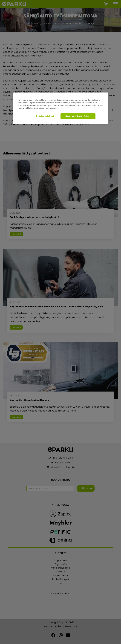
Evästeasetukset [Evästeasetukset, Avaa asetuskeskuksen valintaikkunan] (45, 116)
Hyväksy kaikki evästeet (78, 116)
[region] (60, 108)
